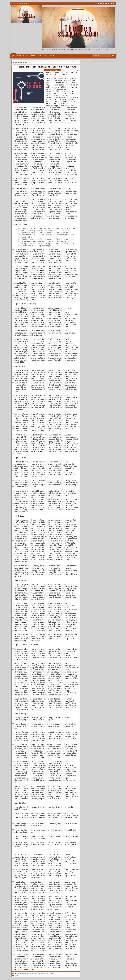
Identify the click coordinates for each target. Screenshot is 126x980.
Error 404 (53, 56)
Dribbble (111, 4)
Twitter (98, 4)
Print (53, 70)
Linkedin (109, 4)
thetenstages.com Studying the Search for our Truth (47, 67)
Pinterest (114, 4)
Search (113, 56)
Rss (106, 4)
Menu (50, 4)
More (44, 4)
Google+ (104, 4)
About (32, 4)
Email (59, 70)
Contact (38, 4)
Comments (33, 56)
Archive (25, 56)
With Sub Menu (43, 56)
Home (13, 56)
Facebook (101, 4)
